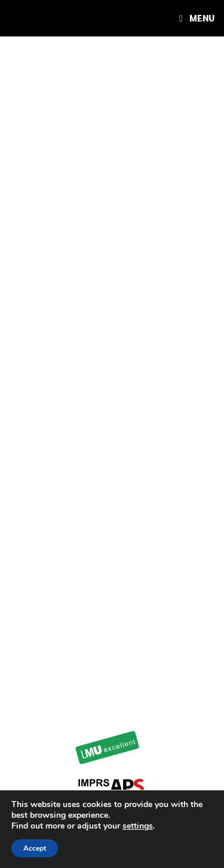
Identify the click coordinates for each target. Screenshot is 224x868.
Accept (35, 848)
